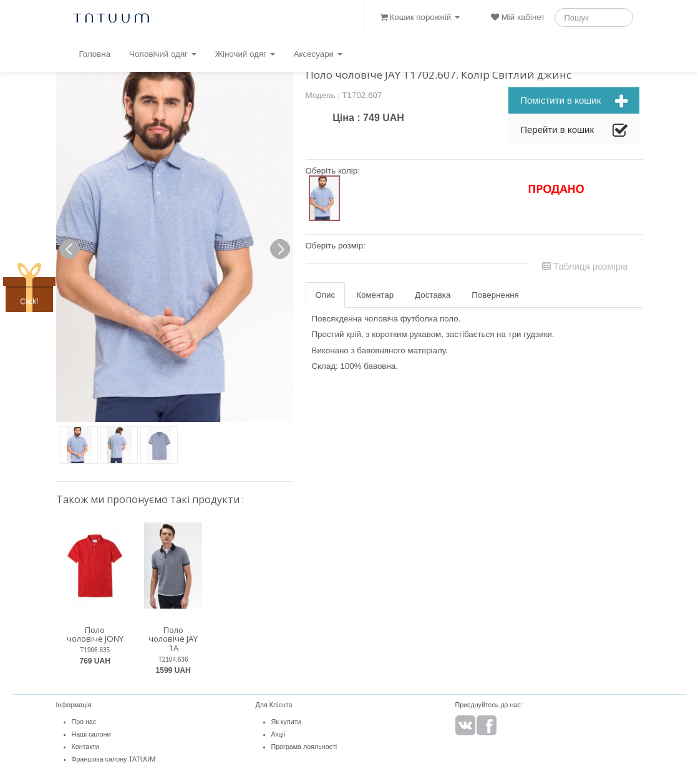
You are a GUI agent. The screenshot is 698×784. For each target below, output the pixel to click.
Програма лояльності (304, 747)
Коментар (375, 295)
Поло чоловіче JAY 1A (173, 639)
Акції (279, 734)
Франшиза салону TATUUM (114, 759)
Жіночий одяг (245, 54)
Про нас (84, 722)
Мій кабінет (518, 17)
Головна (95, 54)
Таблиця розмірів (585, 266)
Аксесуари (318, 54)
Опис (326, 295)
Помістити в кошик (574, 102)
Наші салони (91, 734)
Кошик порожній (420, 17)
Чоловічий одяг (163, 54)
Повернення (495, 295)
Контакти (85, 747)
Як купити (286, 722)
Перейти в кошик (574, 131)
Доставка (433, 295)
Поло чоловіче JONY (95, 635)
